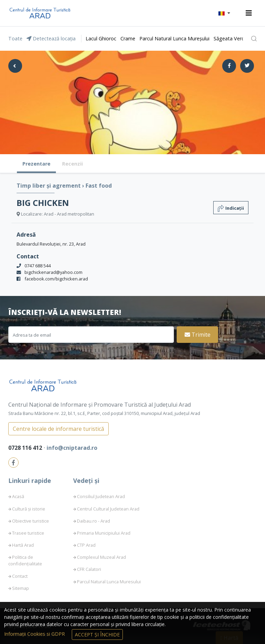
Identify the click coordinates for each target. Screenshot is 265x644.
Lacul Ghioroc (101, 38)
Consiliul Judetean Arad (101, 496)
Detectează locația (51, 38)
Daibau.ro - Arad (94, 521)
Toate (15, 38)
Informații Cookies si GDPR (35, 634)
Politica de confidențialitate (25, 560)
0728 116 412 (26, 448)
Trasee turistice (28, 533)
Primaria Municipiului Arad (104, 533)
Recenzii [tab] (72, 164)
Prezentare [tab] (36, 164)
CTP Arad (86, 545)
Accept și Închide (97, 635)
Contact (20, 576)
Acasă (18, 496)
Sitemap (21, 588)
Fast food (99, 186)
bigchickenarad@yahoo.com (53, 272)
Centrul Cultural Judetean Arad (108, 509)
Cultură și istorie (29, 509)
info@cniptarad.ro (72, 448)
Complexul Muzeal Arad (101, 557)
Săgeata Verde (230, 38)
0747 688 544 (38, 266)
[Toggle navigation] (249, 13)
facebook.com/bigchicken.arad (56, 279)
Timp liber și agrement (49, 186)
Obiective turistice (31, 521)
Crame (128, 38)
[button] (224, 13)
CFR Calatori (89, 569)
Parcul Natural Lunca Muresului (109, 582)
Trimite (198, 335)
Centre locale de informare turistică (58, 429)
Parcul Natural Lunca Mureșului (174, 38)
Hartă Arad (23, 545)
